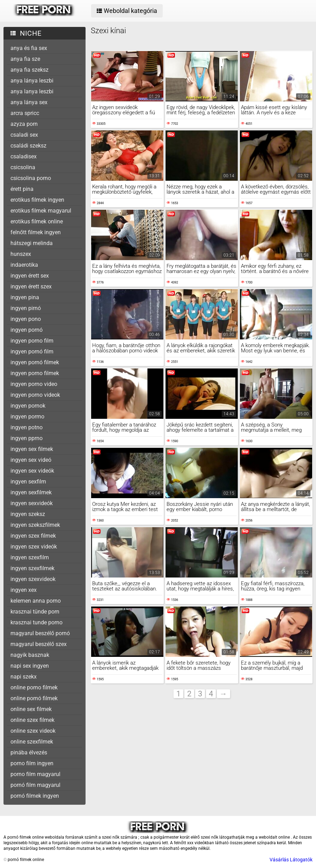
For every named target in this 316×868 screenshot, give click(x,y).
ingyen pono (26, 319)
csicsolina (23, 167)
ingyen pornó (27, 330)
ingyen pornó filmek (35, 362)
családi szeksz (28, 146)
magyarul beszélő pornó (40, 633)
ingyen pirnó (26, 308)
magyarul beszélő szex (39, 644)
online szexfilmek (32, 742)
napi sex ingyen (30, 666)
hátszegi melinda (32, 243)
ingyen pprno (27, 438)
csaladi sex (24, 135)
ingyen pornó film (32, 351)
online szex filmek (32, 720)
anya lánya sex (29, 102)
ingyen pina (25, 297)
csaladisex (24, 156)
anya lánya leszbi (32, 81)
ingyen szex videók (34, 547)
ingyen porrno (27, 417)
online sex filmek (31, 709)
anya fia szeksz (30, 70)
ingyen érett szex (31, 286)
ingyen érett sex (30, 276)
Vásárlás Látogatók (291, 860)
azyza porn (24, 124)
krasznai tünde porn (35, 612)
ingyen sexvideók (32, 503)
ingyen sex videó (31, 460)
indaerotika (24, 265)
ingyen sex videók (32, 471)
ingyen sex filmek (32, 449)
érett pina (22, 189)
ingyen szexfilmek (32, 568)
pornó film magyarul (35, 785)
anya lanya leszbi (32, 91)
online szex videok (33, 731)
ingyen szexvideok (33, 579)
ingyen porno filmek (35, 373)
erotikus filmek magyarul (41, 211)
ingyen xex (24, 590)
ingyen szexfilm (30, 557)
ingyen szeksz (28, 514)
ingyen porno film (32, 341)
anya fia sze (25, 59)
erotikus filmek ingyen (37, 200)
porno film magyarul (35, 774)
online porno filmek (34, 687)
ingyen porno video (34, 384)
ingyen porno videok (35, 395)
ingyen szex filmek (33, 536)
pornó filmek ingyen (35, 796)
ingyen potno (27, 427)
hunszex (21, 254)
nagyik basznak (30, 655)
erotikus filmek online (37, 221)
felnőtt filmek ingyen (36, 232)
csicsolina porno (31, 178)
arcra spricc (25, 113)
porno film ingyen (32, 763)
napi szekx (24, 677)
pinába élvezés (29, 752)
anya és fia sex (29, 48)
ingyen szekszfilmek (35, 525)
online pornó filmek (34, 698)
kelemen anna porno (36, 601)
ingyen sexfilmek (31, 492)
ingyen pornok (28, 406)
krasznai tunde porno (36, 622)
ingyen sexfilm (28, 482)
